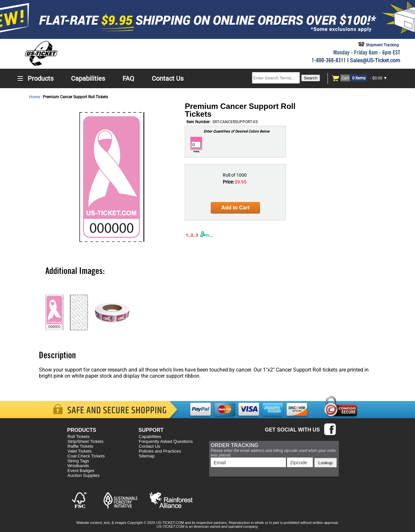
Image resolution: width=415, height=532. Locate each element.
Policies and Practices (160, 451)
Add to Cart (235, 208)
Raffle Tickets (80, 446)
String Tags (78, 461)
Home (35, 97)
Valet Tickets (80, 451)
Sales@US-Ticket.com (375, 60)
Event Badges (81, 471)
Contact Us (149, 446)
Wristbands (78, 466)
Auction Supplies (83, 475)
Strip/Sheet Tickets (85, 441)
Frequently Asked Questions (166, 441)
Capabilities (150, 437)
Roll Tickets (78, 437)
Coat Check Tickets (86, 456)
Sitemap (147, 456)
